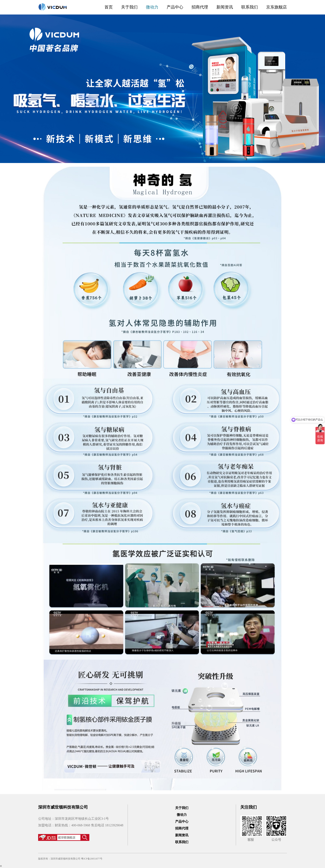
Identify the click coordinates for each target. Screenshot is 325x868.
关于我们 (129, 7)
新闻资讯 (225, 7)
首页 (109, 7)
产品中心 (175, 7)
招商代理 (200, 7)
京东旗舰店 (276, 7)
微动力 (152, 7)
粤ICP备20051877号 (92, 859)
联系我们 (250, 7)
